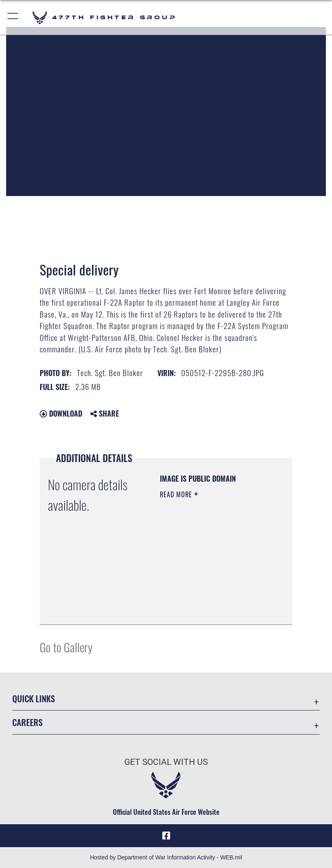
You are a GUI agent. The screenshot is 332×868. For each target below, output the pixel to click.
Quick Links (34, 698)
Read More (177, 494)
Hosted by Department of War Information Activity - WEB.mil (166, 857)
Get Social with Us (166, 762)
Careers (27, 722)
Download (61, 413)
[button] (13, 17)
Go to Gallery (66, 647)
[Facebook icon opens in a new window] (166, 836)
